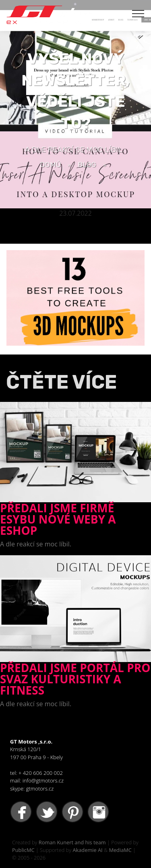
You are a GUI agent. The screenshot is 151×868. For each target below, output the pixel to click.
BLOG (87, 165)
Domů (50, 165)
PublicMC (23, 850)
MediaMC (120, 850)
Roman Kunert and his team (72, 842)
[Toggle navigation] (138, 13)
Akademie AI (87, 850)
